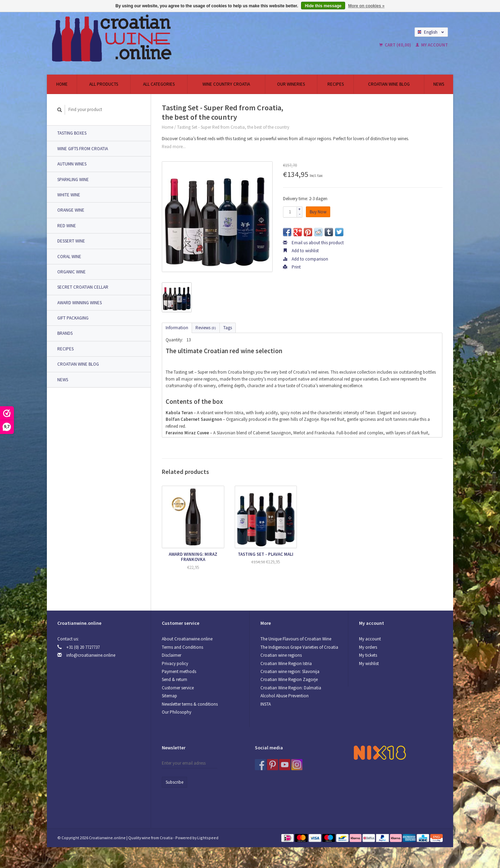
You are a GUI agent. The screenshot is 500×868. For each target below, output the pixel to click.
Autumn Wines (72, 164)
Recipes (336, 84)
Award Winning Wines (80, 303)
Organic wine (72, 272)
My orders (368, 647)
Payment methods (179, 671)
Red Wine (67, 226)
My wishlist (369, 663)
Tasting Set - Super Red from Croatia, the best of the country (233, 127)
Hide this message (323, 6)
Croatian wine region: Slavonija (290, 671)
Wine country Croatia (226, 84)
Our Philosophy (177, 712)
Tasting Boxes (72, 133)
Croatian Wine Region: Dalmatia (291, 688)
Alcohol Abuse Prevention (285, 696)
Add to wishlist (301, 251)
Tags (228, 328)
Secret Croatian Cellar (83, 287)
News (439, 84)
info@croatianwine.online (91, 655)
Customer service (178, 688)
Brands (65, 333)
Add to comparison (306, 259)
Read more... (174, 147)
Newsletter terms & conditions (190, 704)
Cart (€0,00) (396, 45)
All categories (159, 84)
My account (432, 45)
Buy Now (318, 212)
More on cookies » (366, 6)
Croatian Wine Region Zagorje (289, 679)
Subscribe (174, 782)
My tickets (368, 655)
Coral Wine (69, 257)
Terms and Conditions (182, 647)
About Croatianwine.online (187, 639)
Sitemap (169, 696)
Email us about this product (313, 243)
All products (104, 84)
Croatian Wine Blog (389, 84)
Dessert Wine (71, 241)
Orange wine (71, 210)
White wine (69, 195)
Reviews (206, 328)
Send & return (174, 679)
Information (177, 328)
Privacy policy (175, 663)
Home (62, 84)
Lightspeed (208, 838)
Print (292, 267)
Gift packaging (73, 318)
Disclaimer (172, 655)
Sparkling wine (73, 180)
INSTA (266, 704)
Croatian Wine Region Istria (286, 663)
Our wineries (291, 84)
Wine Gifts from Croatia (83, 149)
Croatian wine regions (281, 655)
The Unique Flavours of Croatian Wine (296, 639)
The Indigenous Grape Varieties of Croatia (299, 647)
